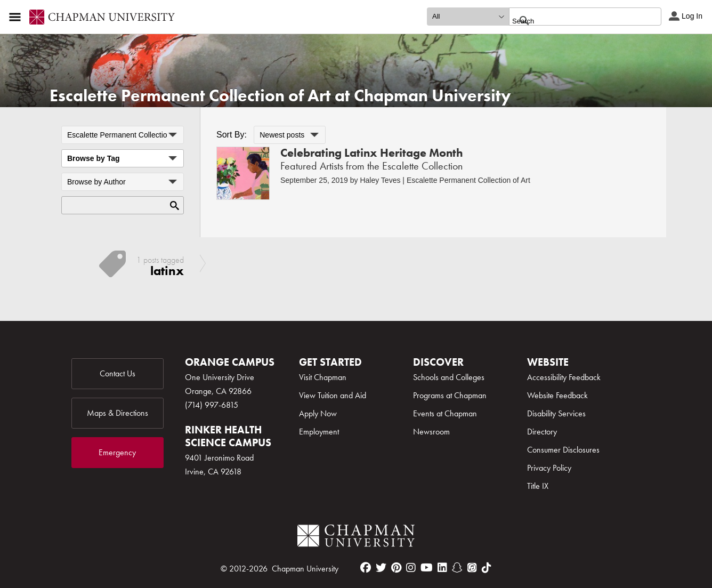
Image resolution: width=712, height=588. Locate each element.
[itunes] (472, 568)
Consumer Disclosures (563, 450)
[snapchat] (457, 568)
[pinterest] (396, 568)
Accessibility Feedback (564, 377)
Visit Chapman (323, 377)
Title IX (538, 486)
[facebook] (366, 568)
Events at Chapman (445, 413)
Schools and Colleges (449, 377)
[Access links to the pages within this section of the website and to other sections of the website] (17, 17)
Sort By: (232, 135)
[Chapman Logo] (356, 538)
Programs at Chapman (450, 395)
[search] (574, 21)
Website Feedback (557, 395)
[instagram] (411, 568)
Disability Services (556, 413)
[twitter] (381, 568)
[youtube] (427, 568)
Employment (319, 432)
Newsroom (431, 432)
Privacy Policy (549, 468)
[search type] (468, 17)
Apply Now (318, 413)
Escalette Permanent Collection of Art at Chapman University (280, 96)
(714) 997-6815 (212, 405)
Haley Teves (380, 180)
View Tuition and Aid (333, 395)
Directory (542, 432)
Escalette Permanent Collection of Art (468, 180)
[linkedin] (442, 568)
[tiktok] (487, 568)
